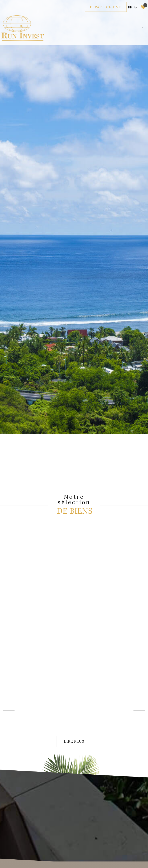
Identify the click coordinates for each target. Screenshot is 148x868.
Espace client (106, 7)
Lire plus (74, 741)
